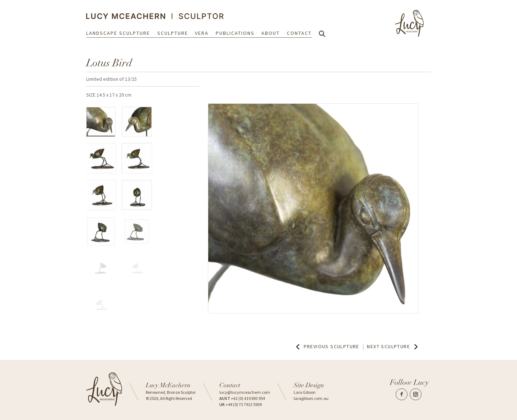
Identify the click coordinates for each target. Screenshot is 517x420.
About (271, 33)
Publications (235, 33)
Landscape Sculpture (118, 33)
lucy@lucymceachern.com (245, 392)
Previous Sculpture (327, 347)
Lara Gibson (305, 392)
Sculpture (173, 33)
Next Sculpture (393, 347)
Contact (299, 33)
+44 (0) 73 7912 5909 (241, 404)
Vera (202, 33)
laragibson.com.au (311, 398)
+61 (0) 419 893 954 (242, 398)
